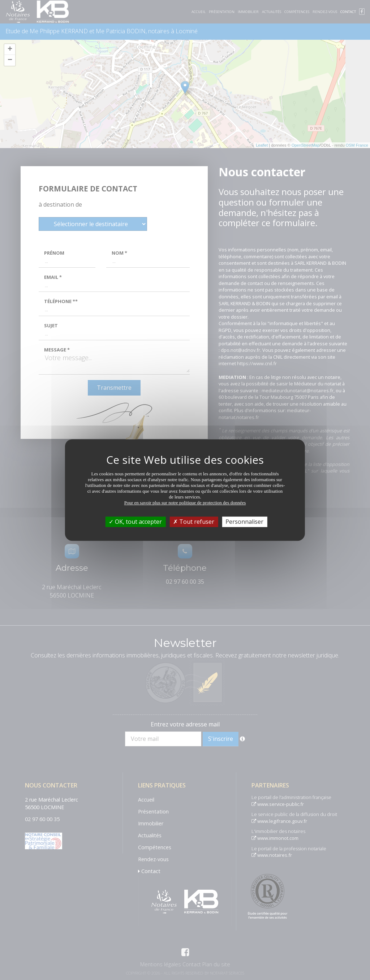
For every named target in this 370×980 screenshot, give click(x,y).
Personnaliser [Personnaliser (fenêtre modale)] (244, 522)
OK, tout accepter (135, 522)
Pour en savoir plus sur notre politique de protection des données (185, 503)
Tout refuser (194, 522)
